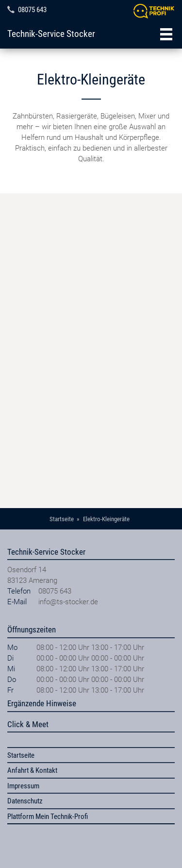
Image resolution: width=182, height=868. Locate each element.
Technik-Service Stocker (51, 34)
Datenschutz (25, 801)
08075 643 (32, 10)
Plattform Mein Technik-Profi (48, 817)
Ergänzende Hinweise (42, 703)
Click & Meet (28, 724)
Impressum (23, 786)
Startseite (21, 755)
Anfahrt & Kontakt (32, 770)
